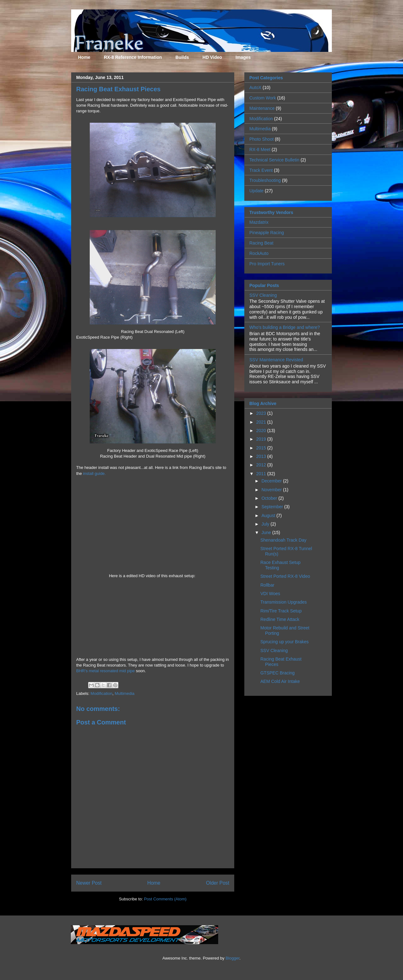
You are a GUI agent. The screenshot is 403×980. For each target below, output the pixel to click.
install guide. (94, 473)
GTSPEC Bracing (278, 673)
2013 (262, 456)
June (267, 532)
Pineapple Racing (267, 233)
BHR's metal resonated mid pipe (105, 671)
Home (84, 57)
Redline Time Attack (280, 619)
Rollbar (267, 585)
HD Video (212, 57)
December (272, 481)
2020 (262, 431)
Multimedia (125, 693)
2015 (262, 448)
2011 (262, 474)
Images (243, 57)
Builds (182, 57)
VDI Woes (270, 594)
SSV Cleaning (263, 295)
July (266, 524)
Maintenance (262, 108)
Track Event (261, 170)
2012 (262, 465)
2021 (262, 422)
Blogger (232, 958)
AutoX (255, 87)
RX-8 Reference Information (133, 57)
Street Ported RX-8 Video (285, 576)
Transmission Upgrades (284, 602)
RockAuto (259, 253)
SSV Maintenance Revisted (276, 360)
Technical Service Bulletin (274, 160)
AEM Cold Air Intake (280, 681)
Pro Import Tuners (267, 264)
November (272, 490)
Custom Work (263, 98)
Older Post (218, 883)
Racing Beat (261, 243)
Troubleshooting (265, 180)
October (270, 498)
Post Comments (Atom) (165, 899)
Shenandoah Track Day (283, 540)
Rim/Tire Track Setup (281, 611)
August (269, 515)
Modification (102, 693)
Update (256, 191)
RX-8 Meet (260, 149)
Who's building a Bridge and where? (285, 327)
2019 (262, 439)
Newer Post (89, 883)
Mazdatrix (259, 222)
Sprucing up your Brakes (284, 642)
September (273, 507)
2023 (262, 413)
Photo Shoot (261, 139)
